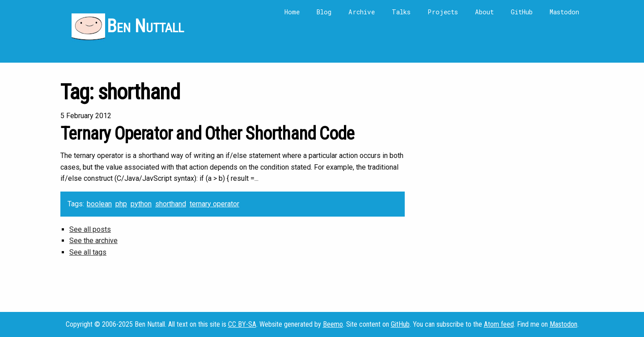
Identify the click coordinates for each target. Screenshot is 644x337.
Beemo (333, 324)
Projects (443, 12)
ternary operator (214, 204)
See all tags (88, 252)
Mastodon (564, 12)
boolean (99, 204)
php (121, 204)
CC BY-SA (242, 324)
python (141, 204)
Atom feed (499, 324)
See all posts (90, 229)
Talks (401, 12)
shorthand (171, 204)
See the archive (93, 241)
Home (292, 12)
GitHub (522, 12)
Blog (324, 12)
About (484, 12)
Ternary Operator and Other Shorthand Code (207, 134)
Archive (362, 12)
